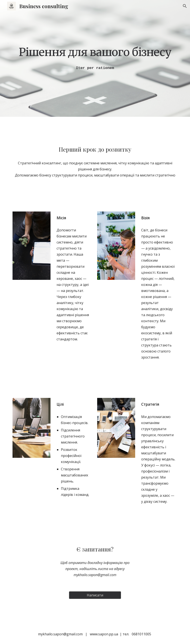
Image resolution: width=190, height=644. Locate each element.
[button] (185, 6)
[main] (95, 52)
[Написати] (95, 595)
